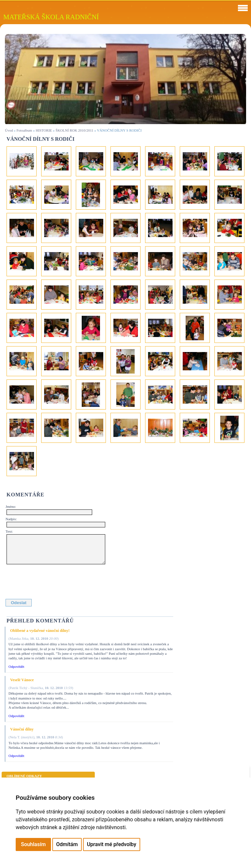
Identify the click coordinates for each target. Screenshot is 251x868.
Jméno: (11, 506)
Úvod (9, 130)
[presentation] (56, 580)
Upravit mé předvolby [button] (112, 844)
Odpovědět (16, 667)
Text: (9, 531)
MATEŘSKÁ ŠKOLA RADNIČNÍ (51, 17)
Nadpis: (11, 519)
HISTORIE (44, 130)
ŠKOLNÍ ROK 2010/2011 (75, 130)
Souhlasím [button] (33, 844)
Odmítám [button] (67, 844)
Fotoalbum (24, 130)
